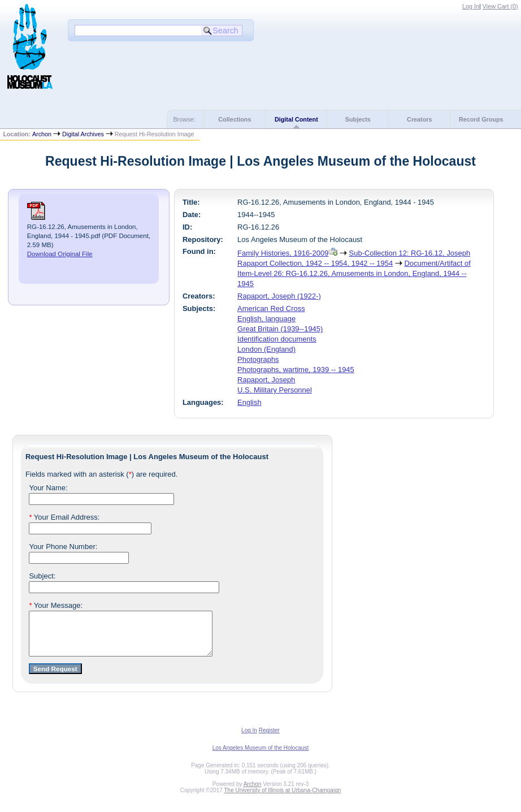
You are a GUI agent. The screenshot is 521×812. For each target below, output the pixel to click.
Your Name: (48, 488)
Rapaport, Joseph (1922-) (279, 296)
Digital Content (296, 119)
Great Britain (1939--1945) (280, 329)
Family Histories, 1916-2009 (283, 253)
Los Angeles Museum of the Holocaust (261, 756)
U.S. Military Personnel (275, 390)
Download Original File (60, 254)
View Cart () (500, 6)
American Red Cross (271, 308)
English (249, 402)
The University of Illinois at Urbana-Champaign (283, 799)
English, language (266, 319)
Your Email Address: (64, 517)
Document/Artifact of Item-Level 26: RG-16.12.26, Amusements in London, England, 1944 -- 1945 (354, 273)
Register (269, 739)
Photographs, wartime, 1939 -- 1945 (296, 370)
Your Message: (56, 605)
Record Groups (481, 119)
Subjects (358, 119)
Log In (471, 6)
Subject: (42, 576)
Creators (419, 119)
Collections (235, 119)
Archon (42, 134)
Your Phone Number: (63, 547)
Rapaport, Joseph (266, 380)
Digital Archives (83, 134)
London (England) (266, 349)
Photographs (258, 359)
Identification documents (277, 339)
